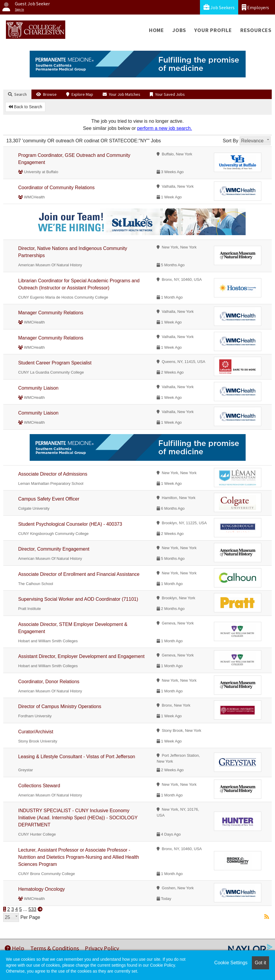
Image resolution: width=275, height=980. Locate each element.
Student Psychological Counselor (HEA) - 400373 (70, 524)
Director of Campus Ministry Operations (60, 706)
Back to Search (25, 107)
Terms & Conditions (55, 948)
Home (156, 30)
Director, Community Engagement (54, 549)
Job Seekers (219, 7)
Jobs (179, 30)
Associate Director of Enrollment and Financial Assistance (79, 574)
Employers (255, 7)
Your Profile (213, 30)
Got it (260, 963)
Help (15, 948)
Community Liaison (38, 388)
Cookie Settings (231, 963)
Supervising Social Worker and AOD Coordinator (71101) (78, 599)
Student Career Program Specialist (55, 363)
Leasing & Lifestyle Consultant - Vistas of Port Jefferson (77, 757)
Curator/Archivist (36, 732)
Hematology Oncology (41, 889)
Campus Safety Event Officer (49, 499)
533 (32, 909)
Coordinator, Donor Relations (49, 682)
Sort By (231, 141)
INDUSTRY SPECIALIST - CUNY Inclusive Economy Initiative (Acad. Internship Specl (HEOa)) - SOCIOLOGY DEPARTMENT (78, 818)
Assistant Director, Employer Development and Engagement (81, 656)
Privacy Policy (102, 948)
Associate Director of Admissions (53, 474)
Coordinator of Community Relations (56, 188)
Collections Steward (39, 786)
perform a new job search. (164, 128)
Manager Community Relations (51, 313)
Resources (256, 30)
